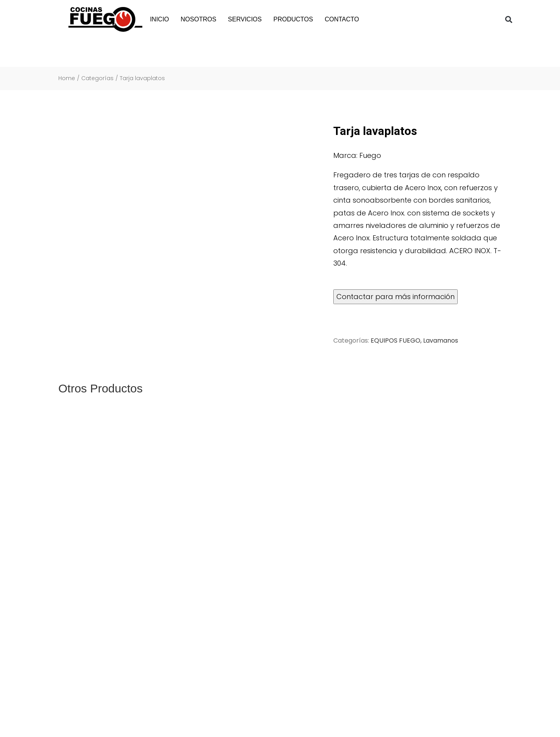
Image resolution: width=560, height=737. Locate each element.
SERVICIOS (245, 19)
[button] (509, 20)
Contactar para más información (395, 297)
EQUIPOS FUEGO (395, 340)
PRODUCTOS (293, 19)
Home (67, 78)
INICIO (160, 19)
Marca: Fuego (357, 155)
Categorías (97, 78)
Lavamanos (441, 340)
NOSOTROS (199, 19)
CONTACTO (342, 19)
